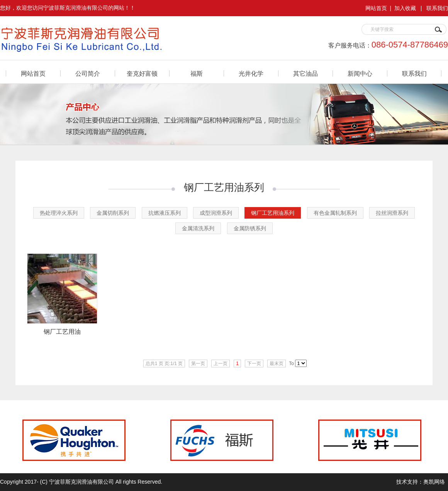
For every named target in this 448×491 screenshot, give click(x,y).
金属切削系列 (113, 213)
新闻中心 (360, 74)
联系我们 (437, 8)
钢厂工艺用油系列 (273, 213)
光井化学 (251, 74)
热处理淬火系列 (59, 213)
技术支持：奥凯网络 (421, 482)
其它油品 (305, 74)
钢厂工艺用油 (62, 332)
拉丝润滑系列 (392, 213)
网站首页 (376, 8)
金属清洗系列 (198, 228)
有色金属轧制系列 (335, 213)
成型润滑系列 (216, 213)
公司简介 (88, 74)
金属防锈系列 (250, 228)
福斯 (197, 74)
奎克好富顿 (142, 74)
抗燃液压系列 (165, 213)
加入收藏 (405, 8)
